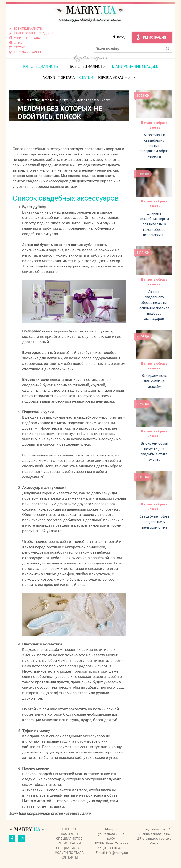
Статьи (86, 77)
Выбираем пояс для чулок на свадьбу (154, 381)
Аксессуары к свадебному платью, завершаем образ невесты (154, 145)
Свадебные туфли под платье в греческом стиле (154, 522)
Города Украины (114, 77)
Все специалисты (88, 66)
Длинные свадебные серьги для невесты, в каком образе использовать (154, 224)
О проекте (69, 829)
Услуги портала (59, 77)
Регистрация (154, 37)
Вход (121, 37)
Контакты (69, 857)
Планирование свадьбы (135, 66)
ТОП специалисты (40, 66)
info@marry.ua (117, 853)
